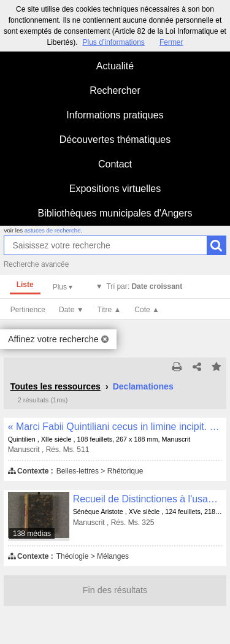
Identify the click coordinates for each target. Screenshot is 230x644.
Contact (115, 164)
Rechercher (115, 90)
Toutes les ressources (56, 386)
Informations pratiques (115, 115)
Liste (25, 285)
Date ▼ (71, 310)
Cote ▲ (147, 310)
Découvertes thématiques (115, 140)
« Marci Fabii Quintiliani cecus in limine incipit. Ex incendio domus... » (115, 427)
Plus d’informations (113, 42)
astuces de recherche (53, 230)
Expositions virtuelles (115, 189)
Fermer (171, 42)
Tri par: (145, 286)
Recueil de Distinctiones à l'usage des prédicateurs (148, 499)
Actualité (115, 66)
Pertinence (28, 310)
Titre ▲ (109, 310)
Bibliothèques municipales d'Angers (115, 213)
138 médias (32, 534)
